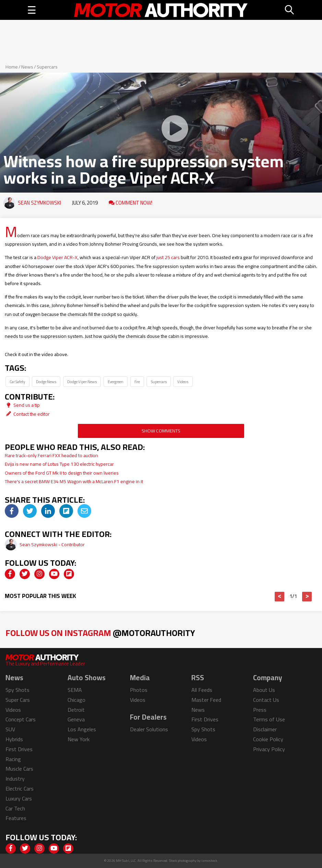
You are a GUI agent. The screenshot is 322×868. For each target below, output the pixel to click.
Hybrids (14, 739)
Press (260, 710)
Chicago (76, 700)
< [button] (280, 597)
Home (12, 67)
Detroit (76, 710)
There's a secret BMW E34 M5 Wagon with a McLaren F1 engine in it (74, 481)
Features (16, 818)
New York (79, 739)
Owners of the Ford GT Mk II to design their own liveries (62, 473)
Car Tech (15, 808)
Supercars (47, 67)
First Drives (19, 749)
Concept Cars (21, 719)
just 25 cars (168, 257)
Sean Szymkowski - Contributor (52, 545)
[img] (12, 511)
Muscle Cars (19, 769)
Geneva (76, 719)
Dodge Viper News (82, 382)
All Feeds (202, 690)
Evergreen (116, 382)
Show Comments (161, 431)
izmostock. (210, 861)
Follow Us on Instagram (100, 633)
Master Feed (206, 700)
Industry (15, 779)
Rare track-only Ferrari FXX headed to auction (51, 455)
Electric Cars (20, 788)
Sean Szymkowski (39, 203)
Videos (183, 382)
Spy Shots (17, 690)
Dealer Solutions (149, 729)
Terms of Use (269, 719)
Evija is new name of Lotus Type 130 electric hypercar (59, 464)
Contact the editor (27, 414)
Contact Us (266, 700)
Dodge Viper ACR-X (57, 257)
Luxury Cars (19, 798)
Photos (139, 690)
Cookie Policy (268, 739)
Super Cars (18, 700)
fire (137, 382)
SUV (10, 729)
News (27, 67)
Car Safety (17, 382)
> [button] (307, 597)
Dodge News (46, 382)
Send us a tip (22, 405)
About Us (264, 690)
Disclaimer (265, 729)
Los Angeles (82, 729)
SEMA (75, 690)
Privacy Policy (269, 749)
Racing (13, 759)
